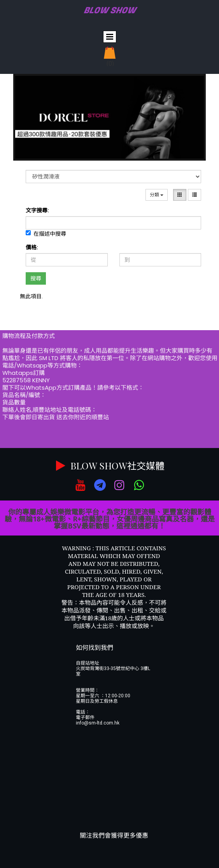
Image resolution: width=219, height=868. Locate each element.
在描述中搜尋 (46, 234)
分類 (157, 195)
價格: (32, 247)
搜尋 (36, 278)
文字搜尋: (37, 210)
